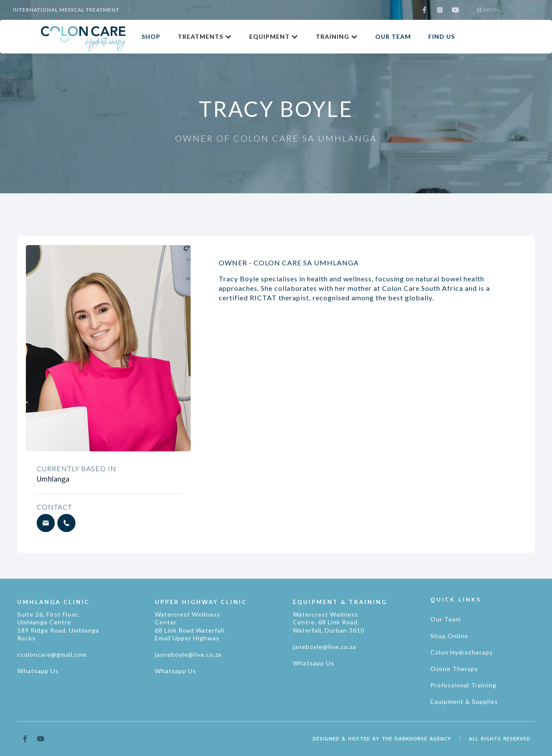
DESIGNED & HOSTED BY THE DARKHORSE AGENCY (382, 739)
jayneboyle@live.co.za (188, 654)
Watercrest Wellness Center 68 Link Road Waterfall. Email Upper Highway (190, 626)
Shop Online (449, 636)
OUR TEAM (393, 36)
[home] (83, 36)
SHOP (151, 36)
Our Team (446, 619)
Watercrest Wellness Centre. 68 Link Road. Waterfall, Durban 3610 (329, 622)
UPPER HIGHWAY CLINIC (201, 602)
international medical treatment (66, 10)
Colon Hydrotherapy (462, 652)
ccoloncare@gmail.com (52, 654)
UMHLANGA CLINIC (53, 602)
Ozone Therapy (454, 669)
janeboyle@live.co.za (325, 647)
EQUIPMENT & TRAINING (340, 602)
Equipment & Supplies (464, 701)
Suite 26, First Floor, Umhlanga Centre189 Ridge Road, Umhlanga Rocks (58, 626)
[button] (205, 37)
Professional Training (463, 685)
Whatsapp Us (38, 671)
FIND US (442, 36)
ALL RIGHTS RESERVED (500, 739)
